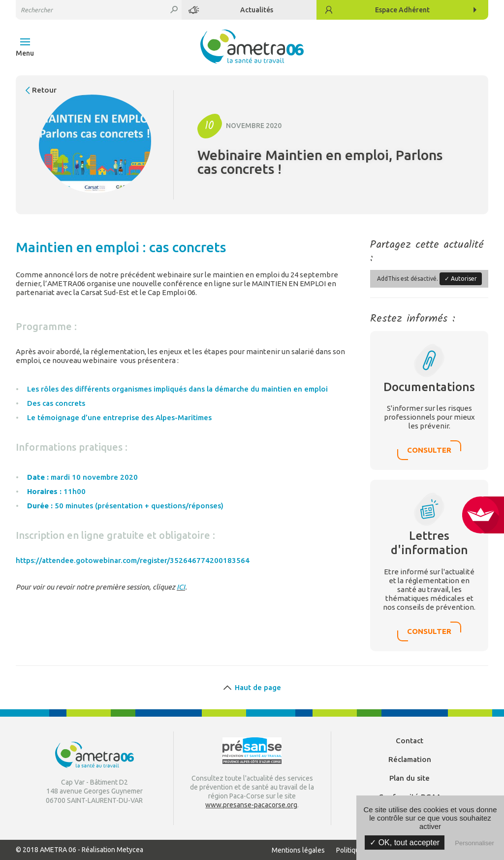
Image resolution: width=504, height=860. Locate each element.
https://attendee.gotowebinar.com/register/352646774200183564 (133, 560)
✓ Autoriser (461, 279)
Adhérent (402, 10)
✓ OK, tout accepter (405, 843)
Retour (44, 90)
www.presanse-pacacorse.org (251, 805)
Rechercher (174, 10)
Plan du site (409, 778)
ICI (181, 587)
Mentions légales (298, 850)
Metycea (130, 850)
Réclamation (410, 759)
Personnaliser (474, 843)
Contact (409, 741)
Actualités (257, 10)
